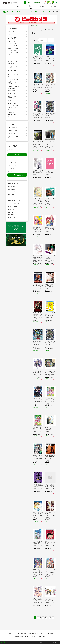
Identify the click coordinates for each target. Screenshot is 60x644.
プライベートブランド (13, 136)
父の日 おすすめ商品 (13, 127)
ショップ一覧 (16, 633)
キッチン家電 (11, 33)
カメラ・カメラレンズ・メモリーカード (13, 41)
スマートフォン (12, 92)
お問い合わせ (11, 167)
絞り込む (17, 154)
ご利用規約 (50, 633)
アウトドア (11, 99)
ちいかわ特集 (11, 132)
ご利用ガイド (11, 170)
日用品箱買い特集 (12, 129)
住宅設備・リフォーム (13, 115)
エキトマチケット (12, 214)
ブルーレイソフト (47, 11)
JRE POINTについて (31, 633)
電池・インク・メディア (13, 70)
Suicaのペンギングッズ (14, 188)
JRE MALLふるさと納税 (14, 203)
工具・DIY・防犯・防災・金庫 (13, 66)
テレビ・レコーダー (13, 45)
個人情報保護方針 (41, 635)
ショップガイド (12, 165)
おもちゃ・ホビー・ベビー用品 (13, 82)
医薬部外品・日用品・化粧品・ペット (13, 61)
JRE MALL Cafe (11, 216)
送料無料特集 (11, 194)
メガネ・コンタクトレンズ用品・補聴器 (13, 103)
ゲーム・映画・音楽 (36, 11)
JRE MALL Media (12, 208)
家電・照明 (11, 30)
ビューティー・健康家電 (13, 53)
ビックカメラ (25, 11)
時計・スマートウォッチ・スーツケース (13, 57)
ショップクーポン (12, 162)
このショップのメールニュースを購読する (17, 174)
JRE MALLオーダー (12, 211)
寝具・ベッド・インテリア (13, 75)
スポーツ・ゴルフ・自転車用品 (13, 96)
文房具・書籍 (11, 90)
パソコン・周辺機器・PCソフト (12, 37)
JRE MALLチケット (12, 206)
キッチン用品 (11, 111)
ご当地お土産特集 (12, 191)
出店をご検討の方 (32, 635)
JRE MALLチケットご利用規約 (21, 635)
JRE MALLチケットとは (42, 633)
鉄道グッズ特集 (12, 186)
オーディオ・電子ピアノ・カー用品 (13, 48)
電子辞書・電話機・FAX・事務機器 (13, 86)
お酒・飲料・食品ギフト (13, 108)
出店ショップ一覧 (16, 11)
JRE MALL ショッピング (6, 11)
